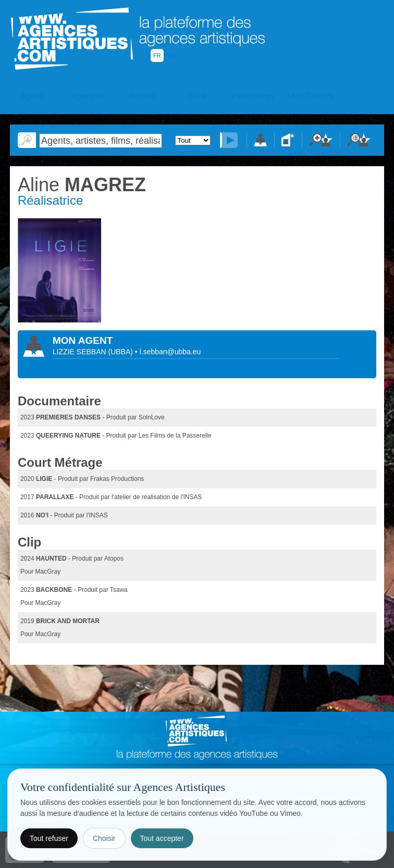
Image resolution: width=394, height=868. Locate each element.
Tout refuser (49, 838)
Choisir (104, 838)
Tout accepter (162, 838)
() (122, 352)
